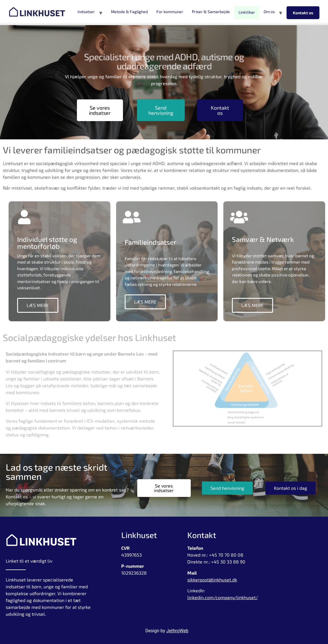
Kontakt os (303, 13)
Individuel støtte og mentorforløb (47, 243)
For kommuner (170, 12)
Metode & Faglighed (129, 12)
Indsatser (86, 12)
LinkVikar (247, 12)
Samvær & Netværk (263, 243)
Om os (269, 12)
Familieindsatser (151, 245)
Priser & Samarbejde (211, 12)
